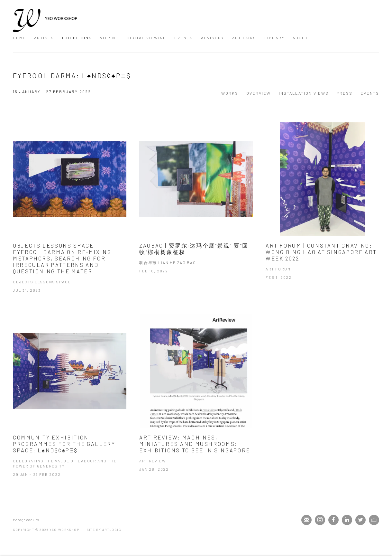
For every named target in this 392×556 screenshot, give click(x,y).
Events (370, 93)
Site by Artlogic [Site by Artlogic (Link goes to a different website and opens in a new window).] (104, 530)
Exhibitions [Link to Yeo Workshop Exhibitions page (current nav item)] (77, 38)
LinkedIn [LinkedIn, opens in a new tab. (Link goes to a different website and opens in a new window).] (347, 520)
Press (345, 93)
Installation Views (304, 93)
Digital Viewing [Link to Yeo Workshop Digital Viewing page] (146, 38)
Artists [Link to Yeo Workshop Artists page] (44, 38)
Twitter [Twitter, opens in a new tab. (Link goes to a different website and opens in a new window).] (360, 520)
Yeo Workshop (45, 21)
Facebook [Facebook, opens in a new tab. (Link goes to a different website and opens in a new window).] (333, 520)
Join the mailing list (306, 520)
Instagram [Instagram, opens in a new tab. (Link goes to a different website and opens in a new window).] (320, 520)
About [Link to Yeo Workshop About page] (300, 38)
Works (230, 93)
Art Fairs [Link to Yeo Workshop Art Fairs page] (244, 38)
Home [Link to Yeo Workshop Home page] (19, 38)
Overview (259, 93)
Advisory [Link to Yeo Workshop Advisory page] (213, 38)
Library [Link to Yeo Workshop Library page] (274, 38)
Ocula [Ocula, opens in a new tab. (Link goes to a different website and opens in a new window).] (374, 520)
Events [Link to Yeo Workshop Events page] (184, 38)
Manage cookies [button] (26, 520)
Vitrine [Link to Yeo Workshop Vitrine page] (109, 38)
